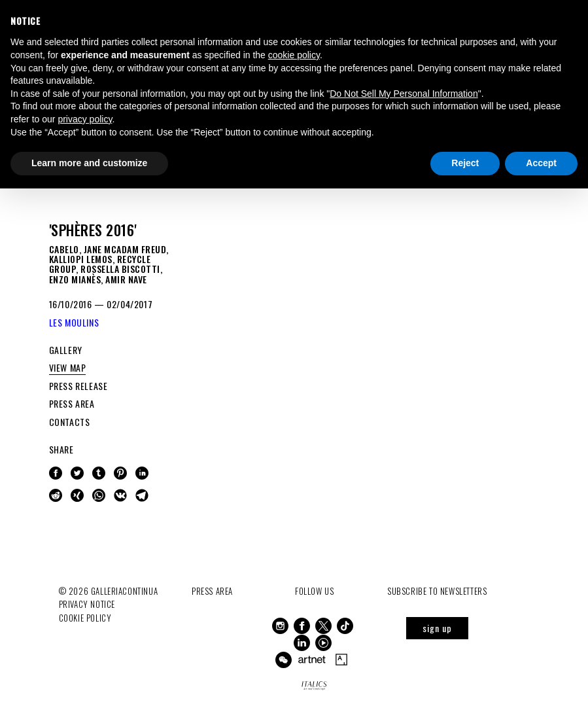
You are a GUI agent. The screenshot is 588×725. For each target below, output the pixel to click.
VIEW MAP (68, 367)
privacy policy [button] (85, 119)
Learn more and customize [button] (89, 163)
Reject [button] (465, 163)
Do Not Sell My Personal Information (404, 94)
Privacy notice (87, 604)
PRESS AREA (72, 403)
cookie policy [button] (294, 55)
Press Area (212, 591)
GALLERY (66, 350)
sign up (437, 628)
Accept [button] (541, 163)
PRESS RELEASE (78, 386)
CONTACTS (70, 422)
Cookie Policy (85, 618)
